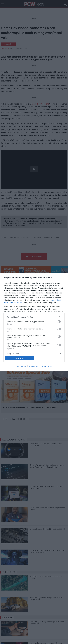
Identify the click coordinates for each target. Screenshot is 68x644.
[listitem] (34, 317)
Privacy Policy (47, 366)
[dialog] (34, 322)
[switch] (59, 322)
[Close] (63, 278)
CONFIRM (19, 358)
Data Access (34, 366)
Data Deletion (21, 366)
